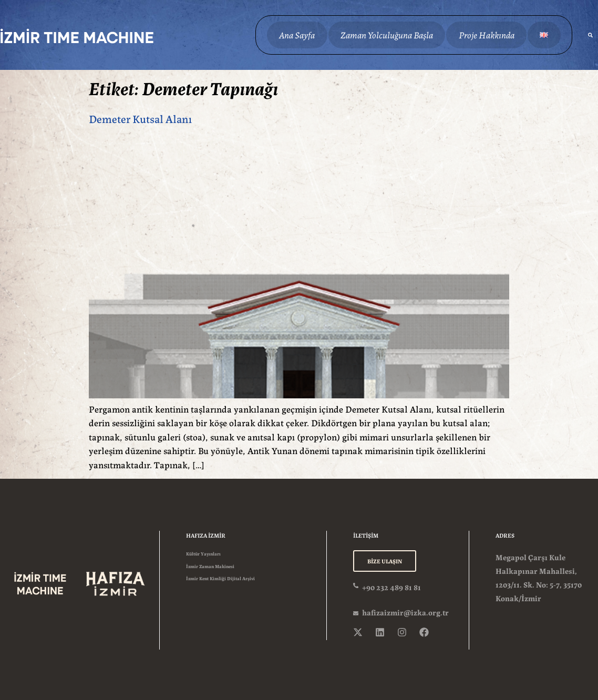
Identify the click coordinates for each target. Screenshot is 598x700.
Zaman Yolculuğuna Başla (385, 34)
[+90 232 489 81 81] (356, 584)
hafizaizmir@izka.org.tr (405, 611)
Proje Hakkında (484, 34)
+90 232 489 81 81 (391, 585)
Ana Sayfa (296, 34)
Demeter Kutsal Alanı (140, 118)
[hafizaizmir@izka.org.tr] (356, 611)
